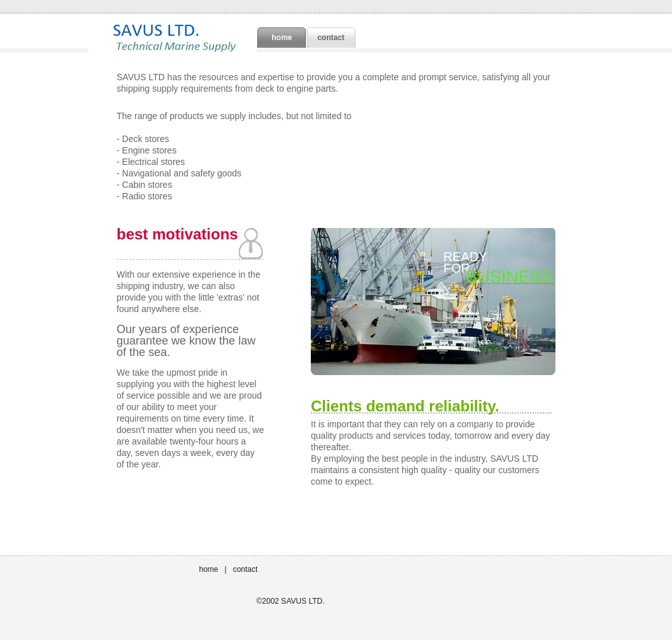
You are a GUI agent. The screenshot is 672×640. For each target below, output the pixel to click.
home (209, 569)
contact (331, 38)
